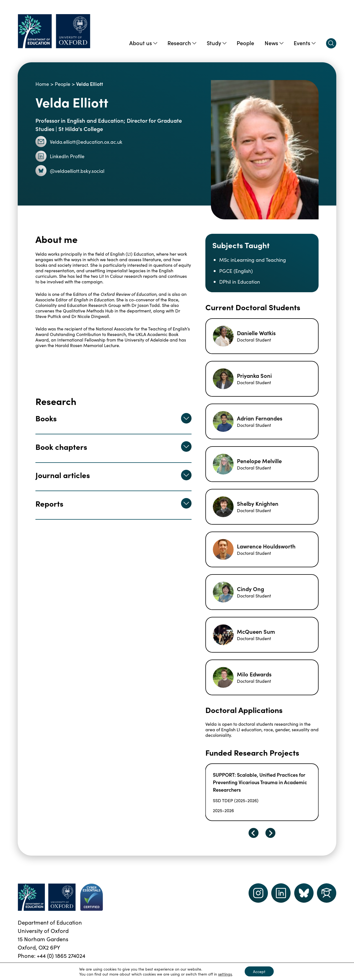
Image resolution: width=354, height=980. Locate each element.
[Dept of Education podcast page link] (304, 893)
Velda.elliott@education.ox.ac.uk (79, 142)
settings (225, 974)
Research (182, 43)
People (245, 43)
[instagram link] (258, 893)
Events (305, 43)
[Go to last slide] (254, 833)
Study (217, 43)
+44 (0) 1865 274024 (61, 955)
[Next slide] (270, 833)
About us (143, 43)
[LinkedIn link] (281, 893)
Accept (259, 971)
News (274, 43)
